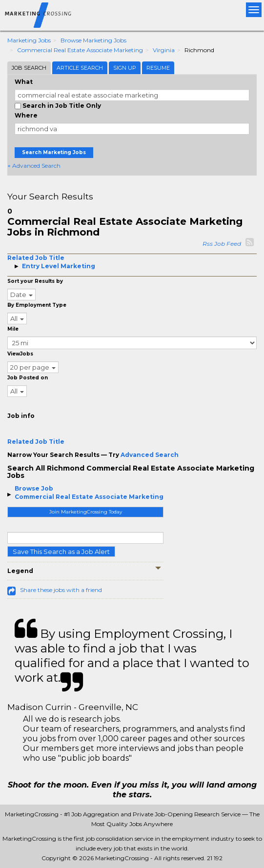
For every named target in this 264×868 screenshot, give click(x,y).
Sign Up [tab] (125, 68)
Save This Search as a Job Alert (61, 552)
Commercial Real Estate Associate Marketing (80, 50)
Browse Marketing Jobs (93, 40)
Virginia (164, 50)
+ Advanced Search (34, 166)
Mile (13, 329)
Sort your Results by (35, 281)
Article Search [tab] (80, 68)
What (24, 82)
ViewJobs (20, 354)
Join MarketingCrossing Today (86, 512)
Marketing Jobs (29, 40)
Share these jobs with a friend (61, 590)
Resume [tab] (158, 68)
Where (26, 115)
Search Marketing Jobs (54, 152)
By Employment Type (37, 305)
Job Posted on (28, 378)
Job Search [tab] (29, 68)
